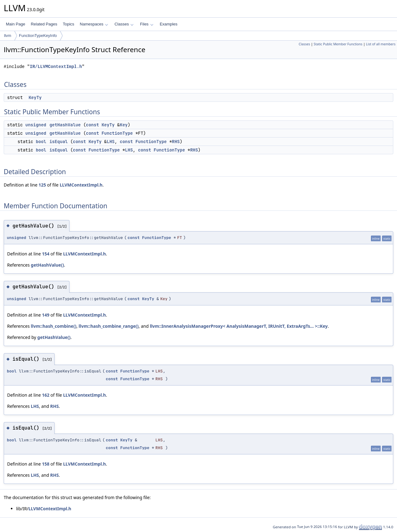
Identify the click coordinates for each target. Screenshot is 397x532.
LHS (111, 142)
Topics (68, 24)
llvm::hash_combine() (54, 326)
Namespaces (94, 24)
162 (46, 395)
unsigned (36, 125)
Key (124, 125)
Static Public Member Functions (338, 44)
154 (46, 254)
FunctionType (117, 133)
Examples (169, 24)
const (92, 125)
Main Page (16, 24)
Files (147, 24)
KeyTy (35, 97)
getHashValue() (47, 265)
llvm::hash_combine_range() (109, 326)
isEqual (58, 142)
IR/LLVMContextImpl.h (56, 67)
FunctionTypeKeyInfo (38, 36)
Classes (124, 24)
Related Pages (44, 24)
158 (46, 464)
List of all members (381, 44)
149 (46, 315)
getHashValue (65, 125)
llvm (8, 36)
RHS (176, 142)
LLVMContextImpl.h (81, 185)
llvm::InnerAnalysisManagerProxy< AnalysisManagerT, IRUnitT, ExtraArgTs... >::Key (239, 326)
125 (42, 185)
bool (41, 142)
